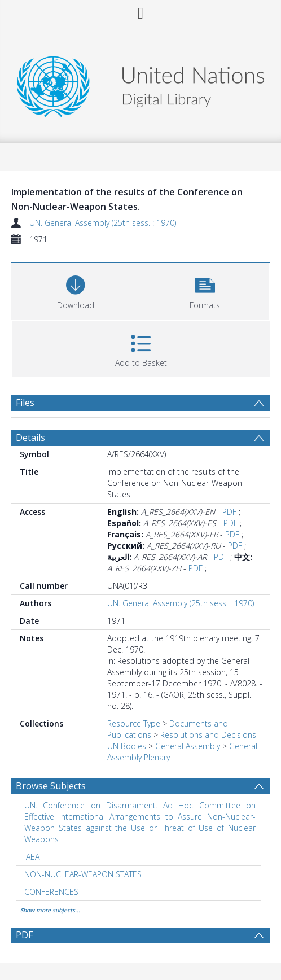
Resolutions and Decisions (208, 735)
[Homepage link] (141, 83)
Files (25, 403)
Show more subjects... (50, 910)
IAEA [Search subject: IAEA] (32, 857)
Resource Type (134, 723)
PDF (229, 512)
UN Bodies (127, 746)
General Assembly (188, 746)
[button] (205, 290)
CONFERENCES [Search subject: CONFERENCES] (51, 892)
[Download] (76, 290)
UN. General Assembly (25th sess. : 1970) (103, 223)
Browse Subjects (51, 786)
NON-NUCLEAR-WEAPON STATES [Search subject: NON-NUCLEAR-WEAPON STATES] (83, 874)
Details (30, 438)
